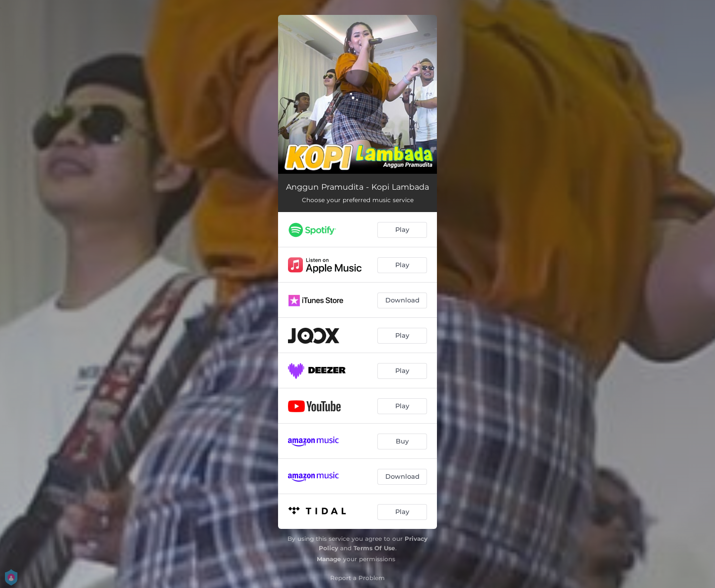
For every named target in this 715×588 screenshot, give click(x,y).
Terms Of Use (374, 548)
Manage (329, 559)
